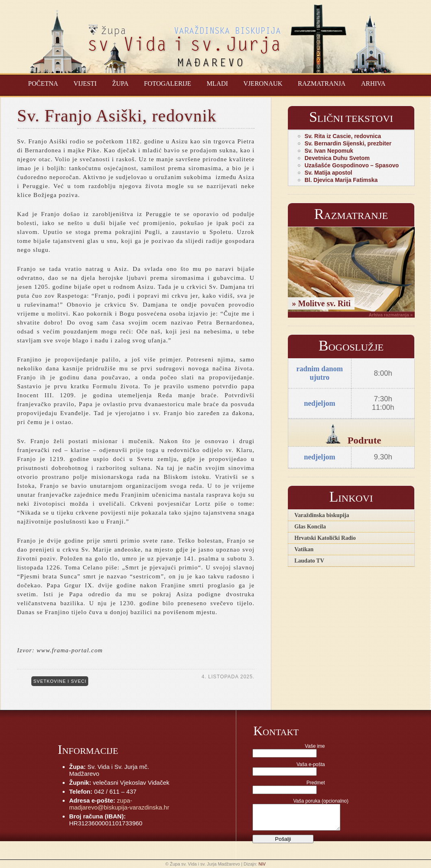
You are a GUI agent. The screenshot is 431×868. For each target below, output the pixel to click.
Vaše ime (315, 746)
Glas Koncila (310, 527)
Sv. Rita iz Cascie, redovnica (343, 136)
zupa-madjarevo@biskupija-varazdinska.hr (119, 804)
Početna (43, 83)
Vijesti (85, 83)
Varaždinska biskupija (322, 515)
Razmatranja (322, 83)
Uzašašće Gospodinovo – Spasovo (352, 165)
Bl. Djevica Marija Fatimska (341, 180)
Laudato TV (309, 561)
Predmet (316, 783)
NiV (262, 864)
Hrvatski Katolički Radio (325, 538)
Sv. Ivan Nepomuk (329, 151)
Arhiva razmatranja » (391, 315)
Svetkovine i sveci (60, 681)
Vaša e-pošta (311, 764)
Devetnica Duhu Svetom (337, 158)
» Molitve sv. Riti (321, 303)
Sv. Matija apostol (328, 173)
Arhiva (373, 83)
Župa (120, 83)
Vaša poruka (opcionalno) (321, 801)
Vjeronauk (263, 83)
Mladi (217, 83)
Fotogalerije (168, 83)
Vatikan (304, 549)
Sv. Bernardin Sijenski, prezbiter (348, 143)
